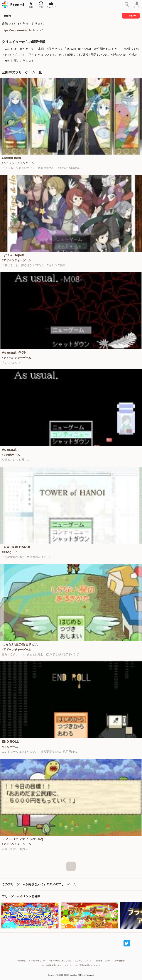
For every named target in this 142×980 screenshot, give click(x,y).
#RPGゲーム (10, 552)
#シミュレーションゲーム (18, 163)
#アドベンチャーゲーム (16, 260)
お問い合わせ (119, 961)
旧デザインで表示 (102, 961)
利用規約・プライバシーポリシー (31, 961)
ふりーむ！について (83, 961)
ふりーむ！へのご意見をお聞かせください (82, 965)
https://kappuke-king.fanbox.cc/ (22, 30)
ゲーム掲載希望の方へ (52, 965)
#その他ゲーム (11, 455)
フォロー (131, 16)
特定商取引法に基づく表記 (60, 961)
